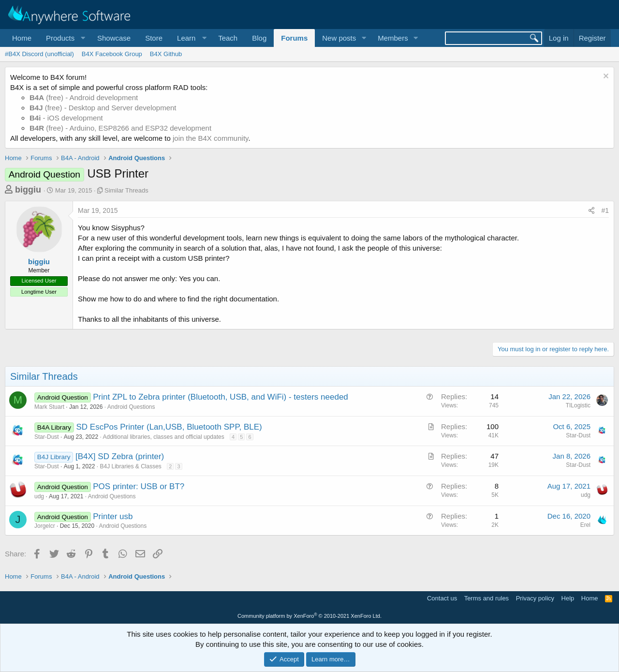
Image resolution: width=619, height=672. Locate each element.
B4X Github (166, 54)
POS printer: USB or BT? (139, 486)
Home (22, 38)
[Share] (591, 211)
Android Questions (131, 407)
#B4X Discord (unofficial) (39, 54)
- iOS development (66, 118)
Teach (228, 38)
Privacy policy (535, 598)
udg (39, 496)
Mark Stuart (49, 407)
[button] (64, 38)
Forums (294, 38)
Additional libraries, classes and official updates (163, 437)
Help (568, 598)
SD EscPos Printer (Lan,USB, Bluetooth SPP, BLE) (169, 427)
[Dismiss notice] (605, 77)
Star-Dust (47, 437)
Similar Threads (126, 190)
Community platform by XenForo (309, 616)
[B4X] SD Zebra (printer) (120, 456)
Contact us (442, 598)
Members (393, 38)
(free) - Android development (84, 97)
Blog (259, 38)
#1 (605, 210)
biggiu (28, 190)
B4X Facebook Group (112, 54)
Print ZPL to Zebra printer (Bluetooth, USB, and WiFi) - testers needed (221, 397)
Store (154, 38)
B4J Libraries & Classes (130, 466)
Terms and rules (486, 598)
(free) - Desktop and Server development (103, 108)
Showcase (114, 38)
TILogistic (578, 405)
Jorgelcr (45, 526)
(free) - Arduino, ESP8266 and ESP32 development (120, 128)
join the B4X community (210, 138)
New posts (339, 38)
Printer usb (113, 516)
